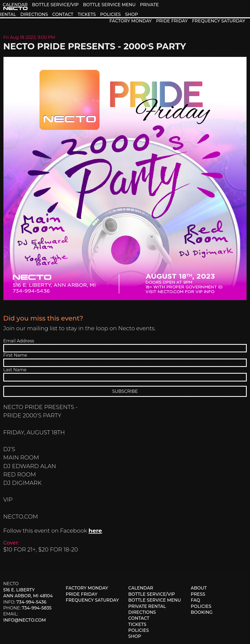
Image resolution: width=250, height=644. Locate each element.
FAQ (195, 600)
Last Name (15, 370)
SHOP (132, 14)
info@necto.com (25, 620)
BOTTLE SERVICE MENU (109, 5)
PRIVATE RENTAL (147, 606)
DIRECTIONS (34, 14)
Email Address (19, 341)
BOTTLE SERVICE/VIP (55, 5)
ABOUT (199, 588)
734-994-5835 (37, 608)
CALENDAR (15, 5)
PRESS (198, 594)
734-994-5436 (31, 602)
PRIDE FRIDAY (172, 21)
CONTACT (63, 14)
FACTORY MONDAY (130, 21)
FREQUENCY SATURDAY (219, 21)
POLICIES (110, 14)
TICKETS (87, 14)
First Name (15, 355)
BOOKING (202, 612)
